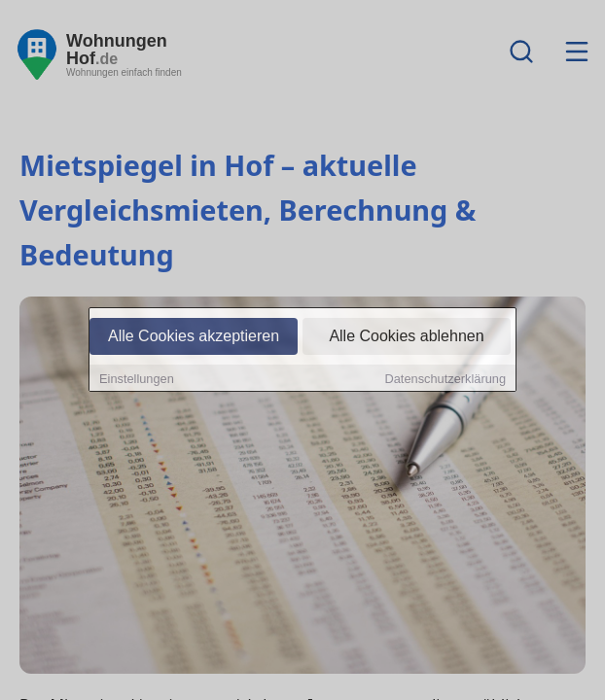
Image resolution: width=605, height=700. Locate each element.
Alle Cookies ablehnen (406, 336)
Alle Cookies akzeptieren (194, 336)
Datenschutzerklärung (445, 379)
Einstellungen (137, 379)
